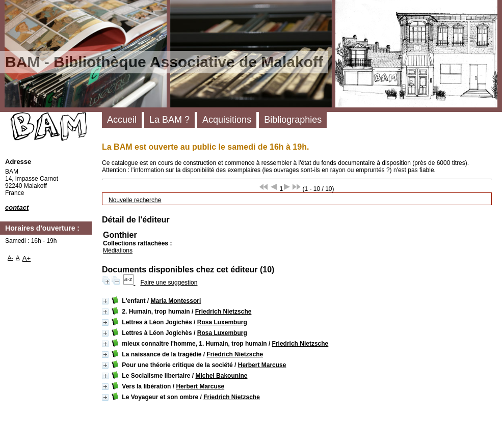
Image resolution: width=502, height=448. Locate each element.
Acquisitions (227, 120)
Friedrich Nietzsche (223, 312)
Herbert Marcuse (262, 365)
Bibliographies (293, 120)
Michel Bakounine (221, 376)
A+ (27, 258)
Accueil (122, 120)
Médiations (118, 250)
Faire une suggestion (169, 283)
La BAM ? (169, 120)
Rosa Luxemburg (222, 322)
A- (10, 258)
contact (17, 207)
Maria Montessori (176, 301)
